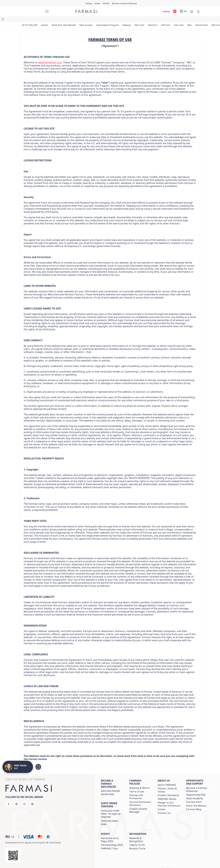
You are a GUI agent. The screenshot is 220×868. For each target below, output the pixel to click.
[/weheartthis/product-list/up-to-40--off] (30, 20)
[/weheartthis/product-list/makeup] (129, 20)
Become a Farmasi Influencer (197, 783)
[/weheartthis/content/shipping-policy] (140, 782)
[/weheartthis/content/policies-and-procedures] (141, 791)
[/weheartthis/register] (97, 3)
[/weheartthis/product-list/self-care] (170, 20)
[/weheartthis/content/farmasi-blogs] (194, 803)
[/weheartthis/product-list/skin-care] (143, 20)
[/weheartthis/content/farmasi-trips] (109, 842)
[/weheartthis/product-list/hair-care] (184, 20)
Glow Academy (195, 792)
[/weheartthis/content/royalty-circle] (137, 842)
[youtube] (24, 798)
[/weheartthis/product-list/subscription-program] (110, 20)
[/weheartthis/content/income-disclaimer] (141, 797)
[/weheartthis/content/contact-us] (164, 807)
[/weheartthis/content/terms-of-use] (137, 786)
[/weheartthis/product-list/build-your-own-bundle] (65, 20)
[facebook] (9, 798)
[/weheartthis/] (31, 11)
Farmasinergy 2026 (112, 839)
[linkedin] (32, 798)
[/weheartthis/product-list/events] (46, 20)
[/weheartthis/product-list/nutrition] (156, 20)
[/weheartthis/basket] (192, 11)
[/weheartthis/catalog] (89, 3)
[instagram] (16, 798)
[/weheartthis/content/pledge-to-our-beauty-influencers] (169, 798)
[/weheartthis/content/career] (161, 803)
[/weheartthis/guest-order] (112, 816)
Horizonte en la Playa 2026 (110, 834)
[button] (12, 831)
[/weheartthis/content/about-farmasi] (167, 779)
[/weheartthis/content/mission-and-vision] (169, 784)
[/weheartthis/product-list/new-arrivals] (88, 20)
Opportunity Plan (196, 789)
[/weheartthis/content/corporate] (167, 793)
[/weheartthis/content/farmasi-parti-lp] (194, 796)
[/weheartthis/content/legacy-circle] (137, 839)
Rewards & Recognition (136, 834)
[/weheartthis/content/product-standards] (168, 789)
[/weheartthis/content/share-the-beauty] (196, 800)
